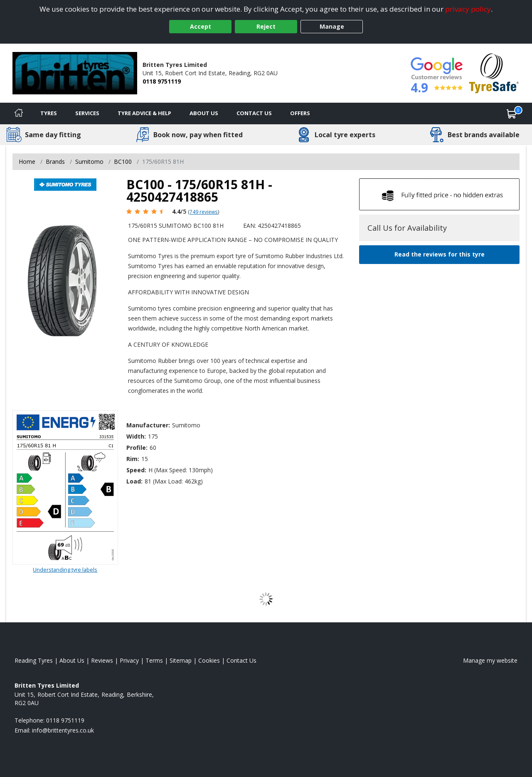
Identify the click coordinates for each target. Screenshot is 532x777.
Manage (332, 26)
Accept (201, 26)
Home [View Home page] (27, 162)
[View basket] (512, 113)
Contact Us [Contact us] (254, 113)
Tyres (49, 113)
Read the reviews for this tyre (440, 254)
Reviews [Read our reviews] (102, 660)
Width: (136, 436)
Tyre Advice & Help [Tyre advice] (144, 113)
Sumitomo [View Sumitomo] (89, 162)
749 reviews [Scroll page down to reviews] (204, 212)
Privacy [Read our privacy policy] (129, 660)
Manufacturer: (148, 425)
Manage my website (490, 660)
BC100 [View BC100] (123, 162)
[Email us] (63, 730)
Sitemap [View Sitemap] (181, 660)
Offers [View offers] (300, 113)
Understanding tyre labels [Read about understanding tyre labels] (65, 570)
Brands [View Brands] (55, 162)
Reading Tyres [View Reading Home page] (34, 660)
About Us (204, 113)
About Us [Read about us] (72, 660)
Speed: (136, 470)
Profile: (137, 448)
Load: (134, 481)
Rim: (133, 459)
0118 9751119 (162, 81)
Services (87, 113)
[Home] (19, 113)
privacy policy (468, 9)
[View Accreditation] (494, 73)
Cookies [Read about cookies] (209, 660)
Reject (266, 26)
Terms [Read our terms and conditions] (154, 660)
